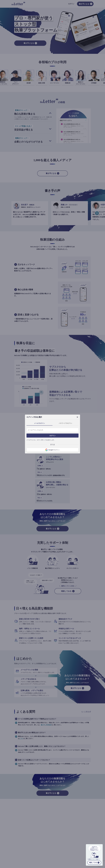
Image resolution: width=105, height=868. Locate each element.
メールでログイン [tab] (39, 423)
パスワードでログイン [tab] (66, 423)
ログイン (52, 436)
